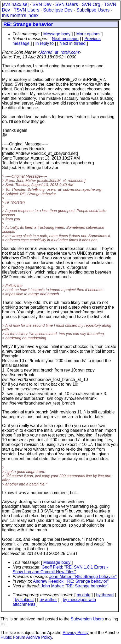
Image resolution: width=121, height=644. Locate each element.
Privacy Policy (76, 633)
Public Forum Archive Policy (26, 637)
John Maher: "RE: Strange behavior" (83, 577)
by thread (105, 595)
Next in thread (73, 43)
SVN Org (91, 4)
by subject (24, 600)
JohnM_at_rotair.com (60, 52)
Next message (65, 39)
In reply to (44, 43)
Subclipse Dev (58, 10)
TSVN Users (27, 10)
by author (48, 600)
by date (83, 595)
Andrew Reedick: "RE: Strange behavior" (71, 581)
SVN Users (67, 4)
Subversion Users (87, 619)
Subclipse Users (93, 10)
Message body (57, 34)
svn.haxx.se (15, 4)
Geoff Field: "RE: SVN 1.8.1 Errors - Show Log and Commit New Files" (60, 569)
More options (88, 34)
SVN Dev (42, 4)
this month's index (20, 15)
